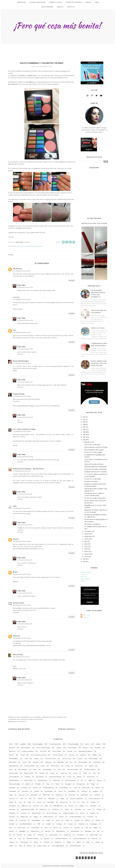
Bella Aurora (43, 809)
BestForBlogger (70, 866)
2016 (84, 430)
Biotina (98, 820)
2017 (84, 427)
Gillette (79, 842)
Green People (35, 828)
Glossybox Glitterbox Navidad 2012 (96, 467)
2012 (84, 440)
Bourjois (93, 802)
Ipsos (46, 828)
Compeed (12, 842)
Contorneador (24, 842)
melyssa (16, 539)
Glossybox (98, 748)
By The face (56, 809)
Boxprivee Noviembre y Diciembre (96, 469)
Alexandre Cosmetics (33, 839)
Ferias (67, 766)
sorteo (87, 744)
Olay (98, 831)
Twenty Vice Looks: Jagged (93, 452)
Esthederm (58, 842)
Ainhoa (11, 795)
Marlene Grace (35, 831)
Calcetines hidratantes (80, 839)
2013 (84, 437)
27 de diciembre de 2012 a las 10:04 (22, 363)
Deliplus (95, 755)
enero (86, 557)
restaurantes (80, 835)
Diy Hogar (36, 762)
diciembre (88, 442)
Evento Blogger (72, 748)
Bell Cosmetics (55, 766)
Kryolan (82, 813)
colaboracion (67, 835)
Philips (62, 799)
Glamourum (48, 762)
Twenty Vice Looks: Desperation (95, 498)
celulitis (82, 806)
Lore (14, 330)
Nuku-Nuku (21, 285)
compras (59, 748)
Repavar (30, 846)
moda (26, 759)
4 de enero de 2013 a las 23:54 (25, 320)
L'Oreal (22, 755)
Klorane (100, 780)
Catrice (25, 762)
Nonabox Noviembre (91, 481)
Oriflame (40, 799)
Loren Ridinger (64, 788)
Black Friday (47, 795)
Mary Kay (48, 831)
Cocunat (70, 824)
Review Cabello (57, 751)
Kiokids (98, 842)
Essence (12, 755)
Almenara (47, 839)
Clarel (59, 770)
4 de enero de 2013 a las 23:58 (25, 417)
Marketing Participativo (86, 751)
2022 (84, 419)
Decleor (36, 842)
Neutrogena (13, 791)
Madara (11, 831)
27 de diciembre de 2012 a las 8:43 (22, 332)
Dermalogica (94, 824)
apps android (40, 777)
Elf (82, 780)
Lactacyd (66, 828)
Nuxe (20, 846)
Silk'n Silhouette (58, 806)
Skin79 (28, 784)
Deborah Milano (14, 759)
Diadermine (57, 780)
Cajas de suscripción (55, 744)
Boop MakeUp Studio (26, 824)
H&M (90, 780)
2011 (84, 559)
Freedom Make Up (48, 788)
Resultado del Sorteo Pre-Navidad (95, 472)
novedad (70, 751)
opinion (91, 766)
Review (11, 744)
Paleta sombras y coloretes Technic (96, 447)
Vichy (94, 773)
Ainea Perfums (94, 835)
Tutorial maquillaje (73, 744)
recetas (69, 777)
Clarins (93, 784)
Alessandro (12, 809)
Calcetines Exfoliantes (61, 839)
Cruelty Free (64, 773)
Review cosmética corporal (38, 755)
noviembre (88, 531)
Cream (89, 809)
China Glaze (78, 809)
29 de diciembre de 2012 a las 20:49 (22, 605)
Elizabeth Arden (36, 813)
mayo (86, 546)
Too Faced (12, 748)
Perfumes (28, 777)
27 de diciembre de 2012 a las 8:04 (22, 271)
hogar (30, 802)
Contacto (84, 574)
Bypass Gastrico (43, 780)
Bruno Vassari (28, 780)
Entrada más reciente (20, 729)
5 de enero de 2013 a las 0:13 (25, 680)
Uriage (30, 835)
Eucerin (35, 788)
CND (39, 824)
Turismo (71, 806)
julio (86, 541)
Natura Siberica (61, 831)
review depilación (14, 777)
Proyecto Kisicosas (94, 799)
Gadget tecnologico (69, 813)
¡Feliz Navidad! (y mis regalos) (94, 450)
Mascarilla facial (14, 766)
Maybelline (61, 762)
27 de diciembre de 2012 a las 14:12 (22, 508)
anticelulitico (72, 791)
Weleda (57, 784)
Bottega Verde (81, 784)
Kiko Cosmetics (26, 748)
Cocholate (59, 824)
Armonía (77, 820)
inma (15, 506)
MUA (22, 799)
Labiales (93, 813)
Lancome (77, 828)
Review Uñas (13, 762)
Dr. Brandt (24, 788)
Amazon (39, 802)
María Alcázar (18, 655)
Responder (72, 280)
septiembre (88, 536)
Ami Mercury (18, 269)
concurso (80, 759)
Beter (83, 802)
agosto (87, 539)
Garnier (75, 773)
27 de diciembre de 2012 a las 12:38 (22, 471)
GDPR (83, 581)
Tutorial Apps (49, 791)
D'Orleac (99, 809)
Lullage (95, 828)
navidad (42, 773)
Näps (46, 806)
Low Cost (12, 799)
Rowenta (19, 835)
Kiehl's (88, 842)
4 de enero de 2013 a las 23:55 (25, 349)
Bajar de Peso (64, 802)
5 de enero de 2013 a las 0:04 (25, 593)
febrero (87, 554)
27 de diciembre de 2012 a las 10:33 (22, 396)
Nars (30, 799)
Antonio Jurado (18, 603)
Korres (56, 828)
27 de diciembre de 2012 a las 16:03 (22, 541)
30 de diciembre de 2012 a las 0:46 (22, 638)
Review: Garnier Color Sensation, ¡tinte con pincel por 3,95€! (99, 363)
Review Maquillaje (35, 246)
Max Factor (12, 751)
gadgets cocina (42, 846)
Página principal (86, 572)
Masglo (36, 817)
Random (98, 744)
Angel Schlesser (36, 820)
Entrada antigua (66, 729)
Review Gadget (93, 759)
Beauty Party (91, 777)
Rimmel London (29, 773)
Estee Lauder (22, 828)
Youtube (11, 820)
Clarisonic (95, 839)
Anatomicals (34, 795)
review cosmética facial (43, 748)
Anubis (48, 820)
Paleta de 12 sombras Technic (94, 464)
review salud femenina (58, 846)
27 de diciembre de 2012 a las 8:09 (22, 299)
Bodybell (12, 824)
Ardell (67, 820)
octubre (87, 534)
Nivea (35, 770)
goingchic (96, 791)
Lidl (87, 828)
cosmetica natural (58, 755)
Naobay (98, 788)
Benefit (52, 773)
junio (86, 544)
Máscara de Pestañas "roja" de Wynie (94, 223)
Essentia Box (85, 795)
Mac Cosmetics (23, 770)
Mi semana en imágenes (92, 524)
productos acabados (28, 751)
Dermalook (12, 788)
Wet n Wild (43, 751)
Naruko (11, 846)
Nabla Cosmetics (48, 817)
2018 (84, 424)
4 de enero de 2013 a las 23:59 (25, 457)
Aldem (11, 839)
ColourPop (81, 824)
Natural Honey (75, 831)
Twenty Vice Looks (50, 759)
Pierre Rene (25, 791)
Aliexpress (22, 795)
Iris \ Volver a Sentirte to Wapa (24, 429)
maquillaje (22, 246)
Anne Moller (51, 802)
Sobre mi (84, 577)
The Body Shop (83, 762)
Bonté (11, 770)
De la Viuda (72, 795)
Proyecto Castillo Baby (77, 799)
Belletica (88, 820)
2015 (84, 432)
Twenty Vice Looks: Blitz (92, 445)
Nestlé (85, 773)
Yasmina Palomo (19, 394)
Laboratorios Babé (73, 770)
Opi (10, 835)
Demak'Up (12, 813)
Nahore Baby (86, 788)
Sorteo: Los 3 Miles (98, 328)
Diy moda (23, 813)
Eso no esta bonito (52, 813)
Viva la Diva (41, 835)
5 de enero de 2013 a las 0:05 (25, 624)
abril (86, 549)
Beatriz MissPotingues (21, 361)
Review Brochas (14, 773)
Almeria (79, 777)
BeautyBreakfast (14, 780)
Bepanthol (68, 784)
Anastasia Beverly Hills (28, 809)
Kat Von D (36, 806)
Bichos (15, 572)
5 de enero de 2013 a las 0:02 (25, 525)
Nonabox (86, 748)
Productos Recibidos (75, 817)
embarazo (84, 791)
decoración (23, 820)
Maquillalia (22, 831)
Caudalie (48, 824)
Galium (69, 842)
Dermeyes (47, 842)
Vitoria (60, 791)
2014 (84, 435)
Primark (37, 791)
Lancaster (12, 817)
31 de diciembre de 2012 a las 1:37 (21, 657)
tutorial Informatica (76, 846)
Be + (75, 802)
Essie (11, 828)
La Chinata (97, 795)
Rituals (11, 802)
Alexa (20, 839)
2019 (84, 422)
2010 (84, 562)
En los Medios (85, 579)
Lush (75, 788)
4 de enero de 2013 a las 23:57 (25, 382)
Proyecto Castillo (29, 766)
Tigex (48, 784)
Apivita (58, 820)
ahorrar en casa (67, 759)
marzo (86, 551)
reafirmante (93, 806)
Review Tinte (79, 766)
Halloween (25, 806)
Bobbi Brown (59, 795)
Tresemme (90, 817)
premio (43, 766)
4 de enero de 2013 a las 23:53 (25, 287)
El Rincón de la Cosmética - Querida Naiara (28, 469)
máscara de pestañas (55, 777)
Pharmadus (52, 799)
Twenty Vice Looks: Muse (93, 479)
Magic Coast (24, 817)
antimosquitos (54, 835)
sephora (36, 759)
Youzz (20, 802)
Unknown (16, 636)
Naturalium (88, 831)
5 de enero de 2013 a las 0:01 (25, 494)
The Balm (38, 784)
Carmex (67, 809)
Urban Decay (97, 762)
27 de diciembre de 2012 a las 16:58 (22, 574)
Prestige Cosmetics (90, 770)
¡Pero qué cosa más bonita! (54, 866)
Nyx (71, 762)
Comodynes (13, 806)
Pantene (61, 817)
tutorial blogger (47, 770)
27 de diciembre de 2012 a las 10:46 (22, 431)
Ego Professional (70, 780)
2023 (84, 417)
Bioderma (83, 755)
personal (72, 755)
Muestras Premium (15, 784)
